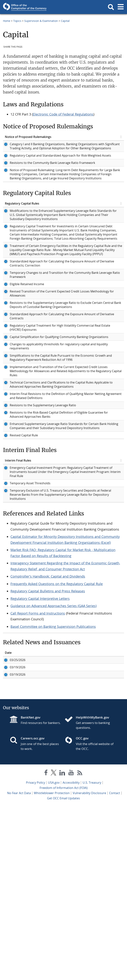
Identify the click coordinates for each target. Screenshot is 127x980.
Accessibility (71, 956)
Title (47, 802)
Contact (115, 967)
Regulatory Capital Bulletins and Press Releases (48, 740)
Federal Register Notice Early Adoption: (94, 383)
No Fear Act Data (19, 967)
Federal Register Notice (94, 181)
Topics (17, 21)
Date (8, 802)
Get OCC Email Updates (63, 972)
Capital (65, 21)
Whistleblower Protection (52, 967)
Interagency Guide (90, 568)
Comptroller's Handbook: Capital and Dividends (48, 726)
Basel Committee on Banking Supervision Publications (53, 776)
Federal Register (89, 148)
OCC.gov (82, 912)
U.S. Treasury (92, 956)
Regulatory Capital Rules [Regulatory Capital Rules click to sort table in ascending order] (22, 230)
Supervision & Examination (41, 21)
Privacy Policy (35, 956)
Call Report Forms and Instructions (38, 763)
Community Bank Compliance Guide (98, 423)
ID (26, 802)
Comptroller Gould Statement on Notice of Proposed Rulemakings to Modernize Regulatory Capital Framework (81, 825)
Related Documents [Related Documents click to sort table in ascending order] (91, 137)
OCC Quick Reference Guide (97, 572)
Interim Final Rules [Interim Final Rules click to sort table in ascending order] (18, 597)
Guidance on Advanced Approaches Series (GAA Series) (54, 755)
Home (7, 21)
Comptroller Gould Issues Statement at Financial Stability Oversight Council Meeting (78, 811)
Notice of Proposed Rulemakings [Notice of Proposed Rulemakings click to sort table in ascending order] (28, 137)
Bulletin (83, 144)
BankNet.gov (31, 891)
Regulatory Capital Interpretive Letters (40, 748)
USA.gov (54, 956)
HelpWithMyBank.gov (92, 891)
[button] (111, 7)
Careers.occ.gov (33, 912)
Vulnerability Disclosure (89, 967)
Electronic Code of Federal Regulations (63, 114)
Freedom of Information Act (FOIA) (64, 962)
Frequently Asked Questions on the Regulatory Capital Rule (57, 733)
